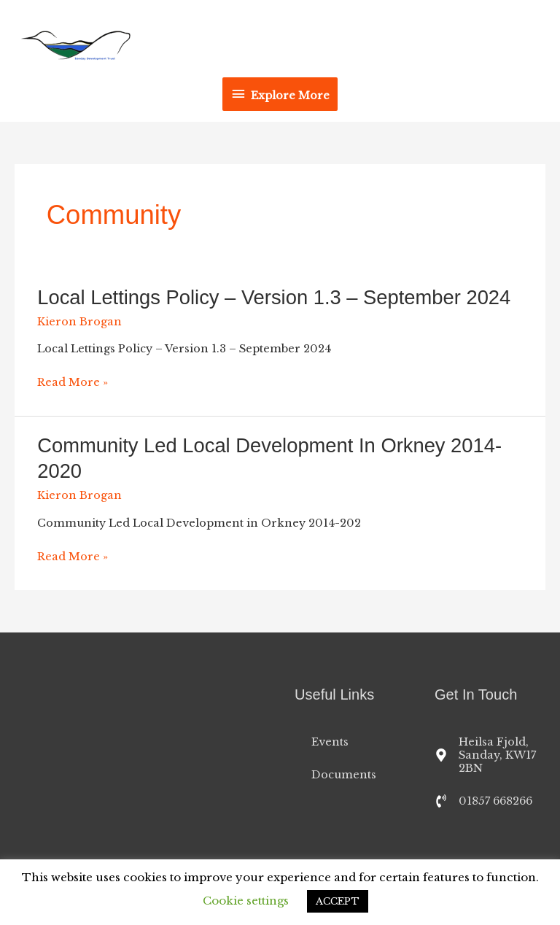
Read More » (73, 382)
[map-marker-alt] (490, 755)
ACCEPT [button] (338, 901)
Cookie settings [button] (246, 901)
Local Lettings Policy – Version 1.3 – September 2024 (274, 297)
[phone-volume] (483, 801)
